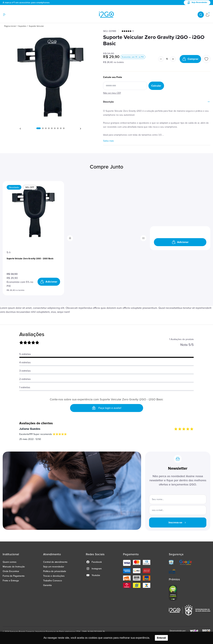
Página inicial (10, 26)
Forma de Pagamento (14, 576)
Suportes (22, 26)
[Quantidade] (167, 59)
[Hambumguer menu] (6, 15)
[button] (39, 128)
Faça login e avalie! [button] (107, 408)
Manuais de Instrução (14, 567)
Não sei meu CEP (112, 93)
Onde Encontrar (11, 571)
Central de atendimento (55, 562)
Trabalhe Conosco (53, 581)
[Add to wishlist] (206, 59)
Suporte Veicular (36, 26)
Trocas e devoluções (54, 576)
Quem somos (10, 562)
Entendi (161, 638)
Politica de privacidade (55, 571)
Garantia (47, 585)
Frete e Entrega (11, 581)
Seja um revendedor (54, 567)
